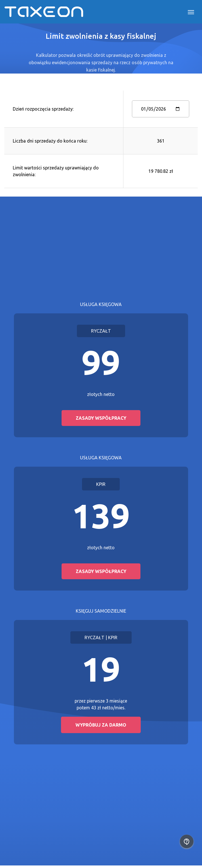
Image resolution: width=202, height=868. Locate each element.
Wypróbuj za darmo (101, 725)
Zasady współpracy (101, 418)
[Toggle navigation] (191, 12)
